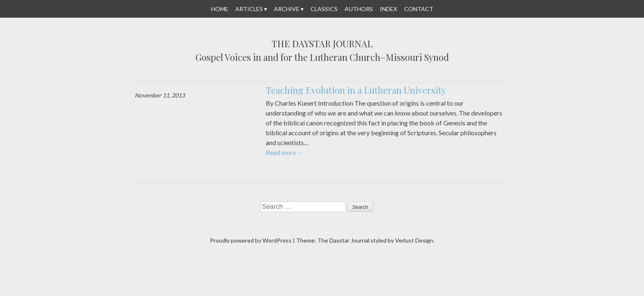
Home (220, 9)
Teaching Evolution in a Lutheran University (356, 90)
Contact (419, 9)
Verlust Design (414, 240)
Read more (285, 152)
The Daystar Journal (322, 44)
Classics (324, 9)
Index (389, 9)
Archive (287, 9)
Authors (359, 9)
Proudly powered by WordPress (251, 240)
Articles (249, 9)
